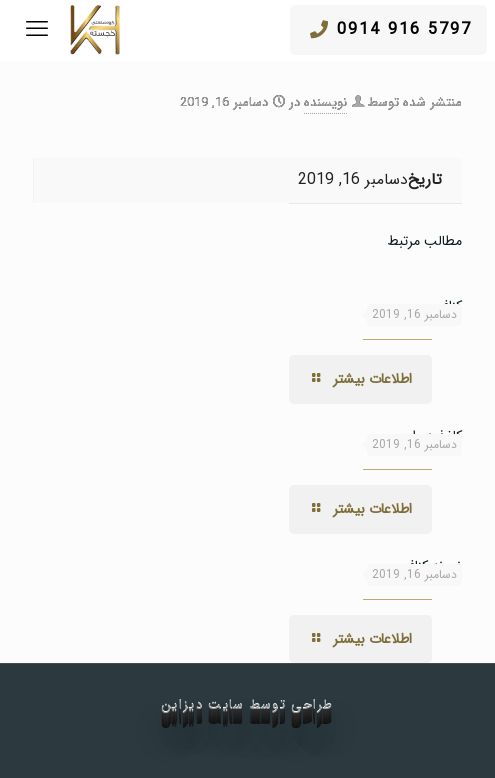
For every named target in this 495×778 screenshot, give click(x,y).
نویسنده (325, 102)
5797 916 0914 (391, 29)
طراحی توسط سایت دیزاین (247, 705)
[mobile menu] (37, 30)
